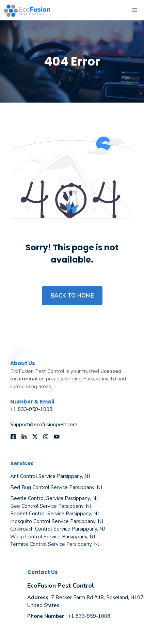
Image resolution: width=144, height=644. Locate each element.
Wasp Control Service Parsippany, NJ (53, 537)
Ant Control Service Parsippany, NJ (50, 476)
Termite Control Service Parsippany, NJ (55, 544)
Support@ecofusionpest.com (44, 425)
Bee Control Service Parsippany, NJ (51, 506)
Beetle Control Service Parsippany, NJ (54, 498)
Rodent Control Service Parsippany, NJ (54, 514)
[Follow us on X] (35, 437)
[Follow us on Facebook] (13, 437)
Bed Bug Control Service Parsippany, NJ (56, 487)
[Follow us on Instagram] (46, 437)
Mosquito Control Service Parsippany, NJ (57, 521)
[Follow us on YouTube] (57, 437)
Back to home (72, 296)
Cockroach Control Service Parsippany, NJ (58, 529)
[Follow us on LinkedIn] (24, 437)
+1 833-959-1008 (31, 409)
